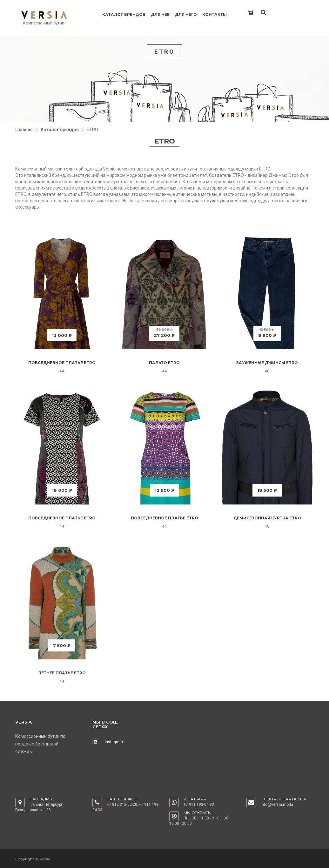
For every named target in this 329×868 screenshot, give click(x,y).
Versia (45, 859)
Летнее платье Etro (62, 673)
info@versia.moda (277, 805)
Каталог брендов (124, 14)
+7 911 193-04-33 (199, 805)
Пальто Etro (164, 363)
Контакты (215, 14)
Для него (186, 14)
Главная (24, 130)
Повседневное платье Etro (62, 363)
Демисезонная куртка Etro (267, 518)
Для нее (160, 14)
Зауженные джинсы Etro (267, 363)
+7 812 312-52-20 (122, 805)
